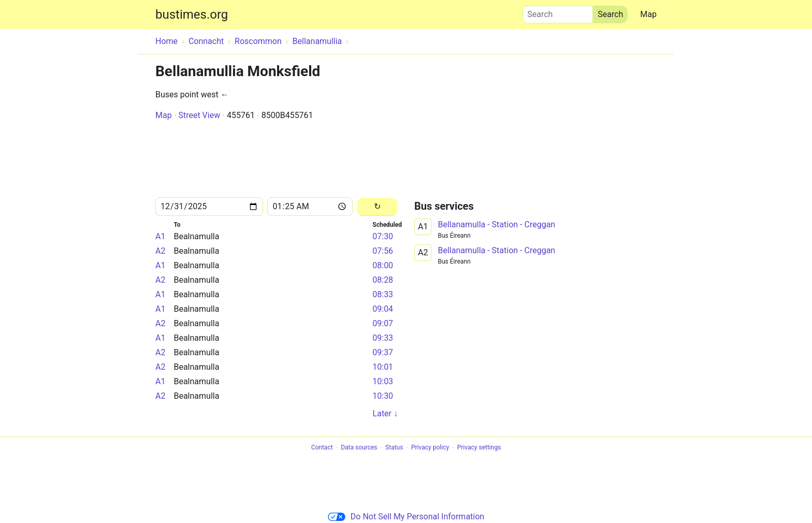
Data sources (359, 448)
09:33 (383, 338)
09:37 (383, 352)
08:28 (383, 280)
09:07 (383, 323)
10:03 (383, 381)
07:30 (383, 236)
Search (558, 12)
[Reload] (377, 207)
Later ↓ (385, 413)
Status (394, 448)
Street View (199, 115)
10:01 (383, 367)
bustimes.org (192, 14)
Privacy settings (479, 448)
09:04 (383, 309)
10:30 (383, 396)
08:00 (383, 265)
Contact (322, 448)
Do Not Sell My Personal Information (406, 517)
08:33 (383, 294)
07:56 (383, 251)
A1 (160, 236)
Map (648, 14)
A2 (160, 251)
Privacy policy (430, 448)
